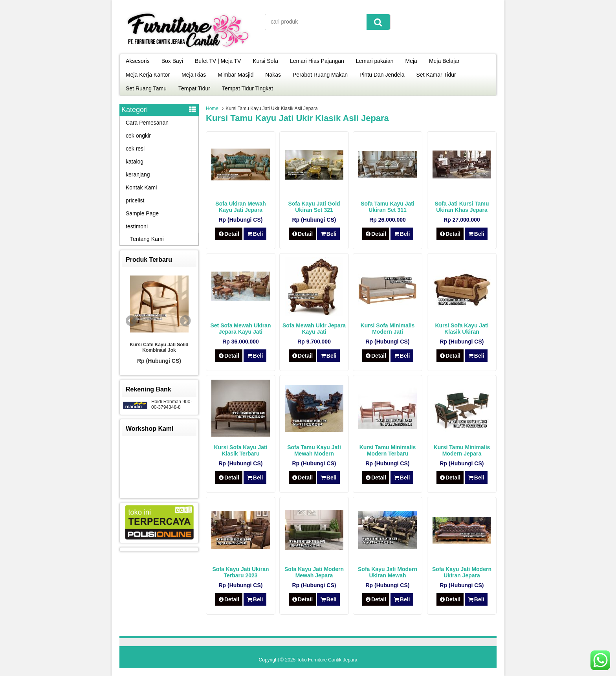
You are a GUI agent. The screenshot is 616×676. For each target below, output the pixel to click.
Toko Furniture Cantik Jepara (327, 660)
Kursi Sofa (265, 61)
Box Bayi (172, 61)
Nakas (273, 75)
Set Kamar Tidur (436, 75)
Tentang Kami (147, 239)
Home (212, 108)
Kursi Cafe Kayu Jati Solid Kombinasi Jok (159, 347)
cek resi (135, 149)
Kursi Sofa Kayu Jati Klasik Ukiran (462, 329)
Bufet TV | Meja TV (218, 61)
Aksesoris (138, 61)
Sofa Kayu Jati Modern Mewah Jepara (314, 572)
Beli (255, 234)
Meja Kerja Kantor (148, 75)
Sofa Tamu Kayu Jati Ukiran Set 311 (388, 207)
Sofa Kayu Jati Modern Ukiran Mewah (388, 572)
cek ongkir (138, 136)
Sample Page (142, 213)
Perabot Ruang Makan (320, 75)
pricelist (135, 200)
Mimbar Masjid (236, 75)
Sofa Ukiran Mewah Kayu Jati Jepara (240, 207)
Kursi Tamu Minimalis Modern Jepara (462, 450)
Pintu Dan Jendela (382, 75)
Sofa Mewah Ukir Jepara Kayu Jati (314, 329)
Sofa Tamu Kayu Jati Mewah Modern (314, 450)
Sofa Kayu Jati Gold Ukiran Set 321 (314, 207)
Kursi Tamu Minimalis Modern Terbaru (388, 450)
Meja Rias (194, 75)
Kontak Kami (141, 187)
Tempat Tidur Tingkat (247, 88)
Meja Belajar (444, 61)
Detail (229, 234)
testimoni (137, 226)
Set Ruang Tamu (146, 88)
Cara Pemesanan (147, 123)
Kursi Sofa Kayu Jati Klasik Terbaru (240, 450)
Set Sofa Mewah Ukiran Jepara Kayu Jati (240, 329)
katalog (135, 162)
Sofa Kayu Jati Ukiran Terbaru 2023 (241, 572)
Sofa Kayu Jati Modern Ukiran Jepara (462, 572)
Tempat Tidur (194, 88)
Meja (411, 61)
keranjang (138, 175)
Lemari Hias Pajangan (317, 61)
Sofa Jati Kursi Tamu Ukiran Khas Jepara (462, 207)
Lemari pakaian (375, 61)
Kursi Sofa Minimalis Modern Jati (388, 329)
